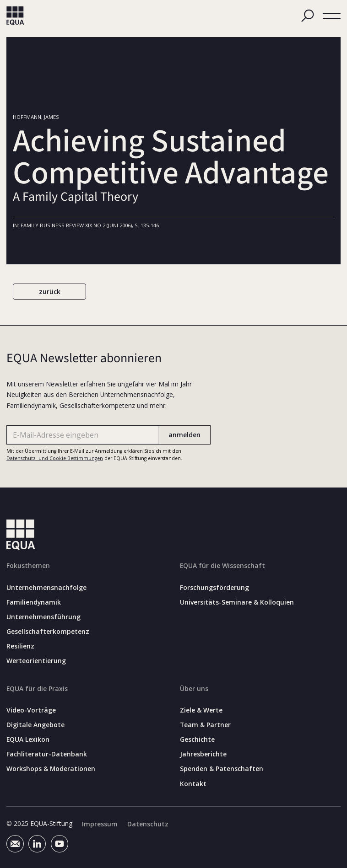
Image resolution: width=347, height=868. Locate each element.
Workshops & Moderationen (51, 769)
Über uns (194, 689)
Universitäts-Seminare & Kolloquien (237, 602)
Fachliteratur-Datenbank (47, 754)
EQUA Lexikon (28, 739)
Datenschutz (148, 824)
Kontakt (193, 783)
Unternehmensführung (43, 617)
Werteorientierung (36, 661)
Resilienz (20, 646)
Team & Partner (205, 725)
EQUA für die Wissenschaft (222, 565)
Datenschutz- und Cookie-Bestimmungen (55, 458)
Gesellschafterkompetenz (48, 632)
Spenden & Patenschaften (222, 769)
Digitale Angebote (35, 725)
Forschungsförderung (214, 587)
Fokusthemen (28, 565)
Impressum (100, 824)
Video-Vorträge (31, 710)
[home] (15, 16)
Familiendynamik (34, 602)
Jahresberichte (203, 754)
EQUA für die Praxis (37, 689)
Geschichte (197, 739)
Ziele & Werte (201, 710)
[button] (332, 16)
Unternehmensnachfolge (46, 587)
